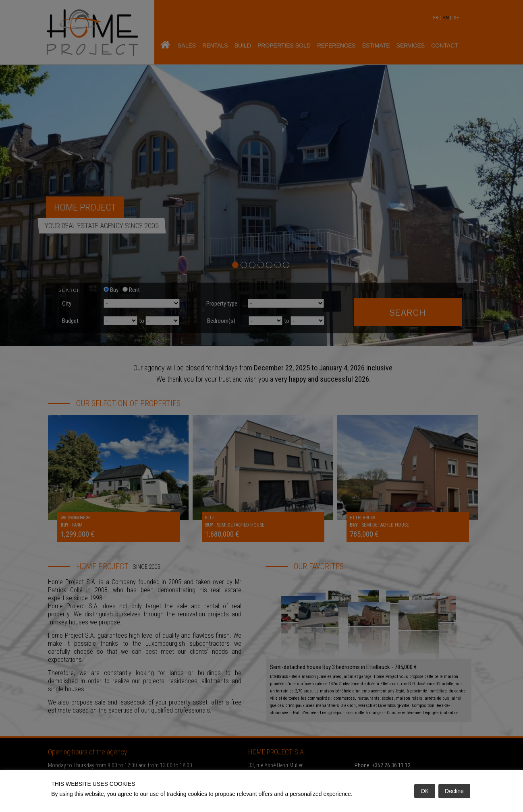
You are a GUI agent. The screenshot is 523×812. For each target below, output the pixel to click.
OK (425, 791)
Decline (454, 791)
